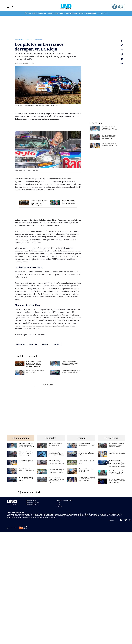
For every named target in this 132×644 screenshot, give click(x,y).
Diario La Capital (31, 501)
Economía (73, 13)
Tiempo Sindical (92, 13)
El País (66, 13)
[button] (8, 7)
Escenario (81, 13)
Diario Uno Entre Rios (33, 503)
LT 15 (105, 13)
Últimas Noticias (31, 13)
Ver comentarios (48, 385)
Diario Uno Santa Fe (32, 505)
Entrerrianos (38, 39)
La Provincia (43, 13)
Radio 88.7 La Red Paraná (64, 501)
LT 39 (101, 13)
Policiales (52, 13)
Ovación (60, 13)
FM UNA (59, 507)
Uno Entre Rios (19, 39)
